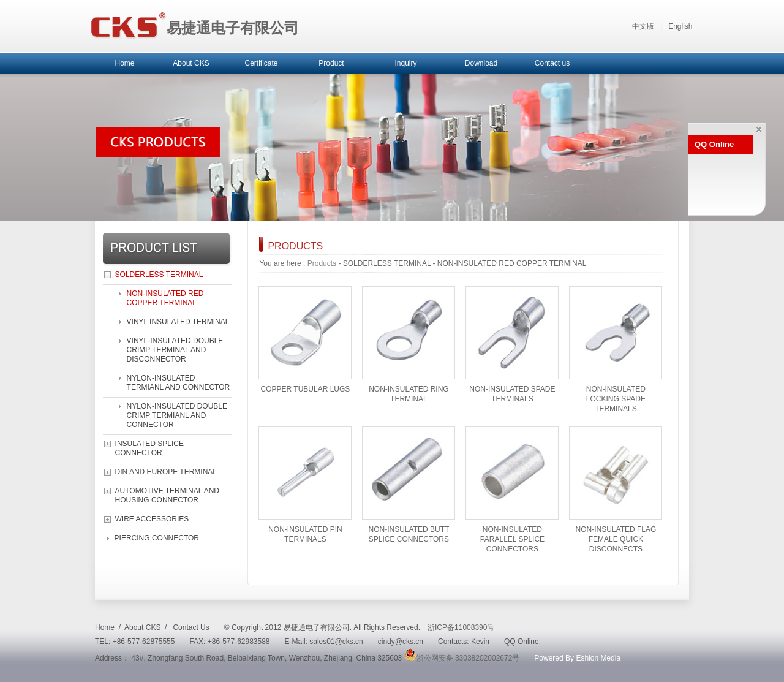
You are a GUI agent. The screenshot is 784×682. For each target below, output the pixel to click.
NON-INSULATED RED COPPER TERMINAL (165, 298)
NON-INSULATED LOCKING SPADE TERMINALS (616, 399)
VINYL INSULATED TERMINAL (178, 322)
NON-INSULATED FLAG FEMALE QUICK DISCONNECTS (616, 539)
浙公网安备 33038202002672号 (462, 658)
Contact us (552, 63)
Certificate (261, 63)
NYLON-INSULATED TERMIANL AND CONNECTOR (179, 383)
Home (124, 63)
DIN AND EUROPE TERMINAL (166, 472)
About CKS (191, 63)
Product (331, 63)
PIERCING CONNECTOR (157, 538)
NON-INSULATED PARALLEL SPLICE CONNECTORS (512, 539)
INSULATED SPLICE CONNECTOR (149, 448)
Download (481, 63)
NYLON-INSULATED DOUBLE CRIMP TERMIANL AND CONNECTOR (177, 415)
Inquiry (405, 63)
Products (322, 263)
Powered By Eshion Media (577, 658)
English (680, 26)
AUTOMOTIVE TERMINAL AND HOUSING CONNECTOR (167, 495)
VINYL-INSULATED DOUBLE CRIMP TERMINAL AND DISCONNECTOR (175, 350)
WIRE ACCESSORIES (152, 519)
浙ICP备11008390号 (461, 627)
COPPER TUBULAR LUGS (306, 389)
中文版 (643, 26)
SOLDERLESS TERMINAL (159, 275)
